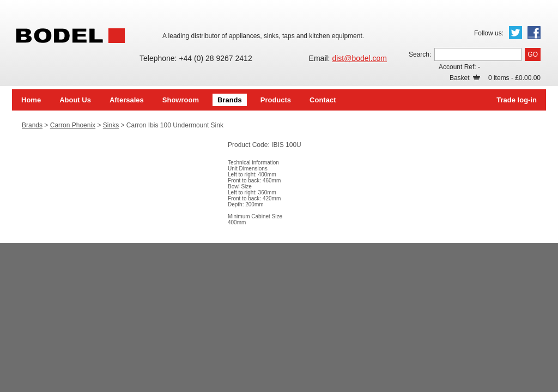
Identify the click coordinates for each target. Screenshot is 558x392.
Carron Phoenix (73, 125)
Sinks (111, 125)
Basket (465, 78)
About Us (75, 100)
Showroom (181, 100)
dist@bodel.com (359, 58)
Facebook (534, 33)
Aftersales (127, 100)
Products (276, 100)
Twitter (515, 33)
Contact (323, 100)
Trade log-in (517, 100)
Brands (230, 100)
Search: (420, 54)
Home (31, 100)
